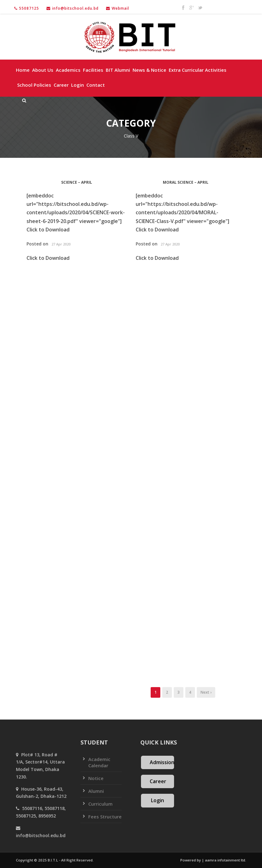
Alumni (96, 791)
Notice (96, 778)
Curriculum (100, 804)
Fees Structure (105, 817)
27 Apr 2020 (61, 244)
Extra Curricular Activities (198, 70)
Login (78, 85)
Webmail (120, 8)
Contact (96, 85)
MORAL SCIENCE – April (186, 182)
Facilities (93, 70)
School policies (34, 85)
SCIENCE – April (77, 182)
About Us (43, 70)
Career (61, 85)
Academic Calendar (99, 762)
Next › (206, 692)
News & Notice (149, 70)
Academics (68, 70)
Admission (162, 762)
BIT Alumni (118, 70)
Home (23, 70)
